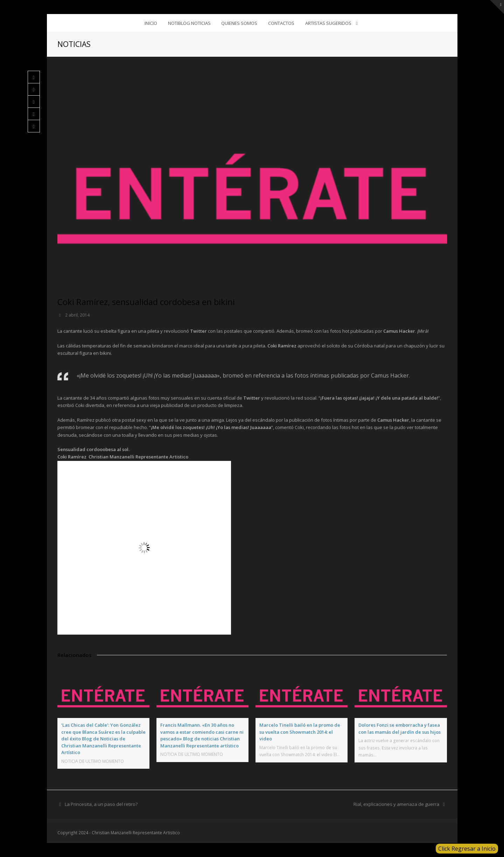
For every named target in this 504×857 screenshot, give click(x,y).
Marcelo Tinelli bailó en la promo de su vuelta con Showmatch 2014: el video (300, 732)
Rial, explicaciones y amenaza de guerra (400, 804)
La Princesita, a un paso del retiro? (97, 804)
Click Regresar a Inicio (467, 849)
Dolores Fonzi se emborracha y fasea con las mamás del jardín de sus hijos (400, 728)
